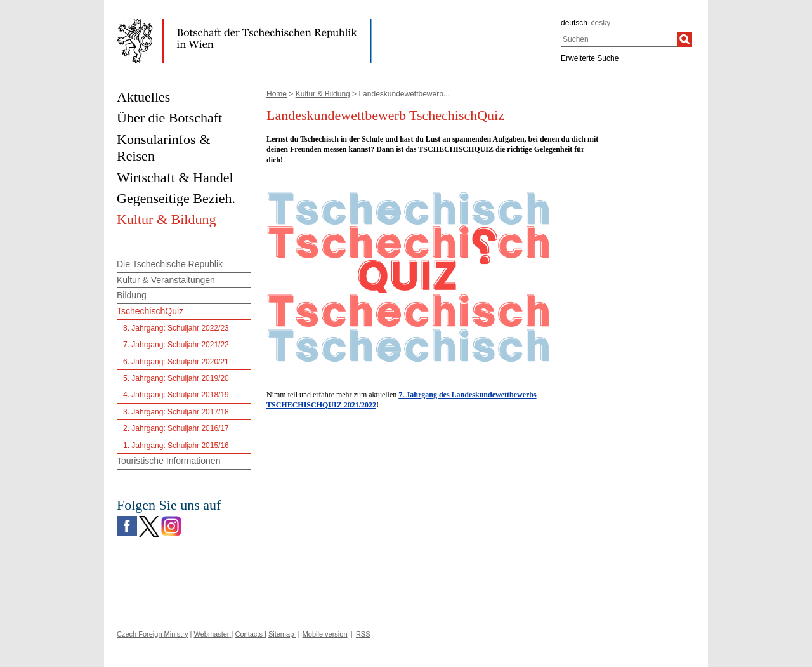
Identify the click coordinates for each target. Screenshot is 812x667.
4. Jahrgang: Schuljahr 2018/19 (176, 395)
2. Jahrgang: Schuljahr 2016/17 (176, 428)
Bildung (132, 295)
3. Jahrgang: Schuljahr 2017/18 (176, 412)
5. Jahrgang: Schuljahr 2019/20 (176, 378)
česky (601, 23)
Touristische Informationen (168, 461)
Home (277, 94)
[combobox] (619, 39)
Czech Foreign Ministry (152, 634)
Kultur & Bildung (323, 94)
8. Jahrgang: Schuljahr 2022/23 (176, 328)
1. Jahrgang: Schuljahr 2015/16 (176, 446)
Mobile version (325, 634)
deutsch (574, 23)
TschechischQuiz (150, 311)
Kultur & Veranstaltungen (166, 280)
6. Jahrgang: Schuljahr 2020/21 (176, 362)
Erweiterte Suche (590, 58)
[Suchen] (684, 39)
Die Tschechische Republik (170, 264)
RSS (363, 634)
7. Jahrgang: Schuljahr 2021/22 (176, 345)
